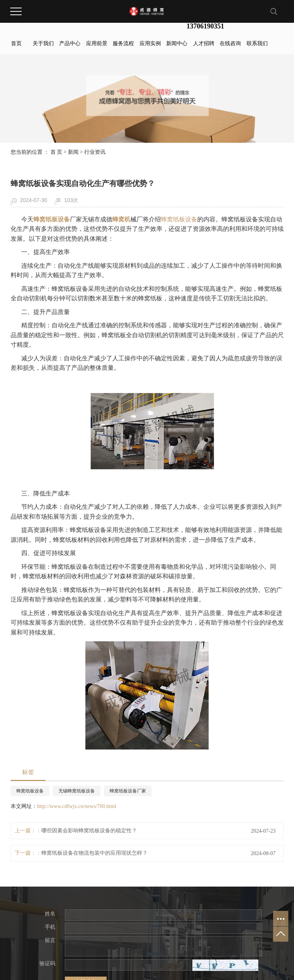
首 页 (57, 152)
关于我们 (43, 43)
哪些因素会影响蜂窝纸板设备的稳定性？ (89, 831)
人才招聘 (204, 43)
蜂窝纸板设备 (179, 219)
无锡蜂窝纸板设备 (77, 791)
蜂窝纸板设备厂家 (128, 791)
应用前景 (97, 43)
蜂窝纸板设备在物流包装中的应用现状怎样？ (94, 853)
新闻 (73, 152)
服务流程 (123, 43)
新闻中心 (177, 43)
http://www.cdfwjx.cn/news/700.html (77, 806)
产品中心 (70, 43)
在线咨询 (230, 43)
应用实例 (150, 43)
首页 (16, 43)
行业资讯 (95, 152)
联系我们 (257, 43)
